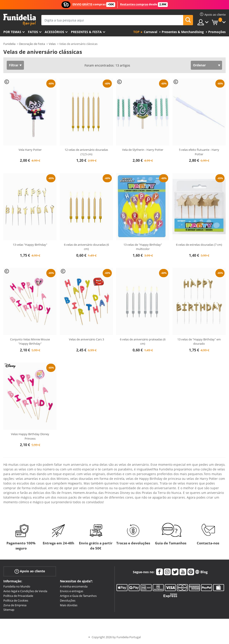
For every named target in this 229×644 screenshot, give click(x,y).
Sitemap (9, 610)
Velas (52, 44)
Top (136, 32)
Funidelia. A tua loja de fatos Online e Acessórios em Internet (20, 20)
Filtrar (14, 65)
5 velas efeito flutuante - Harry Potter (199, 152)
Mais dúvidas (69, 605)
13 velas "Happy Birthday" (30, 245)
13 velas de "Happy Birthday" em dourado (199, 342)
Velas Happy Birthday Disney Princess (30, 436)
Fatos (33, 32)
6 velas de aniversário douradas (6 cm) (86, 247)
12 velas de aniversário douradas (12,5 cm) (86, 152)
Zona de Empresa (15, 605)
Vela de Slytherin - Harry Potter (143, 150)
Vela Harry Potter (30, 150)
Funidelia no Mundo (17, 586)
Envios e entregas (72, 591)
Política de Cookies (16, 600)
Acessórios (54, 32)
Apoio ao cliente (30, 571)
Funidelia (9, 44)
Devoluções (68, 600)
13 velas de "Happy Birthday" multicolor (143, 247)
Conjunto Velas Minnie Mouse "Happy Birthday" (30, 342)
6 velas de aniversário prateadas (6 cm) (143, 342)
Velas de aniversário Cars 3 (86, 339)
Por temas (12, 32)
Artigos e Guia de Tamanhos (78, 596)
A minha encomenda (74, 586)
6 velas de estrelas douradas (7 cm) (199, 245)
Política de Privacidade (18, 596)
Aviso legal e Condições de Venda (25, 591)
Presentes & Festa (86, 32)
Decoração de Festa (32, 44)
